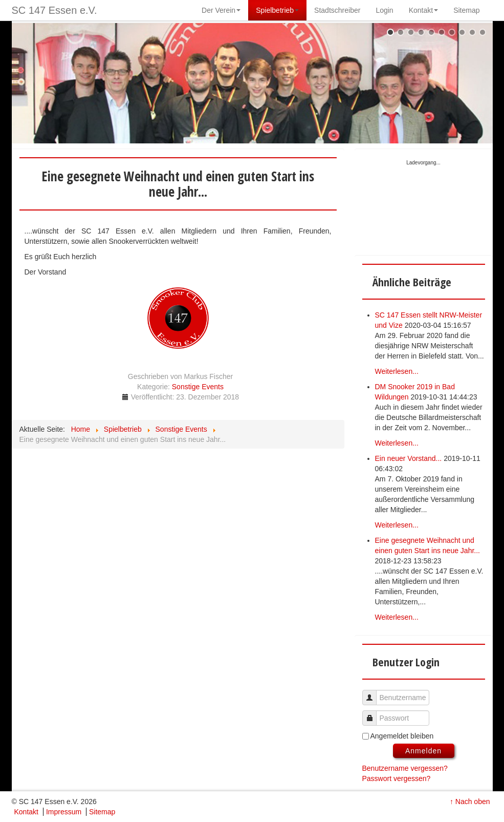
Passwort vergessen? (397, 778)
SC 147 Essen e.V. (54, 10)
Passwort (373, 713)
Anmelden (423, 751)
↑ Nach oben (470, 802)
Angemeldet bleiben (402, 736)
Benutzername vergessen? (405, 768)
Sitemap (102, 812)
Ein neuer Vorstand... (409, 458)
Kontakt (26, 812)
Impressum (64, 812)
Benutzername (373, 693)
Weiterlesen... (397, 371)
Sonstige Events (198, 387)
